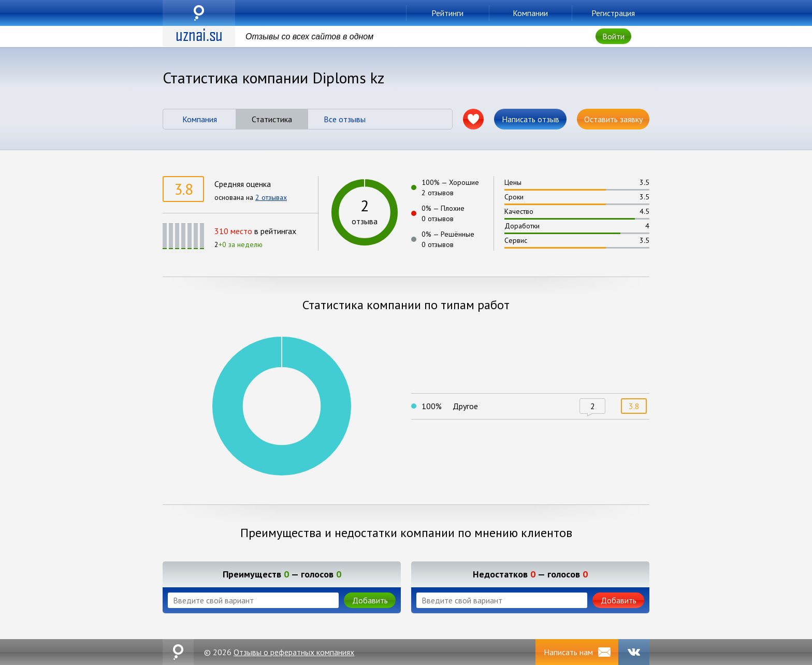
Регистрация (613, 13)
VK (634, 652)
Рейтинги (447, 13)
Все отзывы (345, 119)
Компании (530, 13)
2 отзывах (271, 197)
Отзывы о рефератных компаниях (294, 652)
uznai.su (199, 13)
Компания (200, 119)
